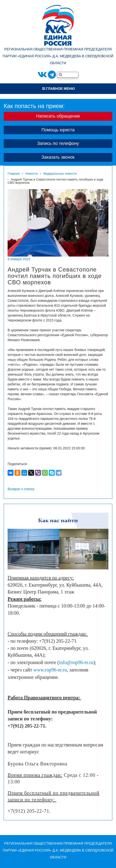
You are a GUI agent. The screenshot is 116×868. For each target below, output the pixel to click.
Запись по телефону (58, 143)
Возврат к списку (21, 489)
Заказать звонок (58, 157)
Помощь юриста (58, 130)
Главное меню (58, 89)
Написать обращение (58, 116)
